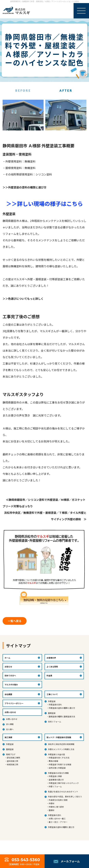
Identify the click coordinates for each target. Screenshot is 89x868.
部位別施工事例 (13, 758)
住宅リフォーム (55, 722)
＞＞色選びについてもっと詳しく (23, 299)
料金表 (49, 675)
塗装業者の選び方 (56, 780)
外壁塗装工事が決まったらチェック (64, 783)
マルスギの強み (11, 684)
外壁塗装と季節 (55, 776)
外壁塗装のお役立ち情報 (58, 773)
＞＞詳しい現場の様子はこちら (44, 203)
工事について (52, 694)
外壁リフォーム (55, 786)
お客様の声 (51, 658)
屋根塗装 (52, 713)
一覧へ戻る (15, 621)
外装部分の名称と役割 (58, 800)
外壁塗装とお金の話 (57, 754)
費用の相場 (53, 761)
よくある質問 (52, 667)
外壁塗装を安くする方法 (59, 758)
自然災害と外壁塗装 (57, 768)
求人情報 (10, 724)
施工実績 (8, 737)
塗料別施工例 (12, 761)
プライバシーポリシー (14, 703)
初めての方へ (10, 675)
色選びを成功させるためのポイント (63, 792)
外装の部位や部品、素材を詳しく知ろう (65, 796)
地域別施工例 (12, 764)
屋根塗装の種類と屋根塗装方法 (62, 716)
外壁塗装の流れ (55, 704)
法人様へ (10, 729)
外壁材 (52, 803)
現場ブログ (11, 754)
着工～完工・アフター (58, 822)
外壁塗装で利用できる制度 (60, 764)
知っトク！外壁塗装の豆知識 (59, 737)
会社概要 (8, 694)
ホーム (7, 658)
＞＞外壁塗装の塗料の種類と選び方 (25, 187)
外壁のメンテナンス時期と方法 (61, 749)
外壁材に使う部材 (56, 807)
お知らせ (8, 667)
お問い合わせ (12, 719)
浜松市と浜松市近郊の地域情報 (61, 744)
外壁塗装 (52, 701)
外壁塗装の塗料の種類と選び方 (62, 708)
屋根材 (52, 810)
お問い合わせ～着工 (57, 818)
